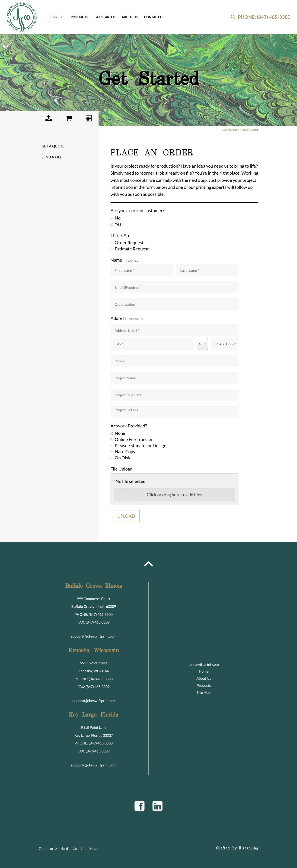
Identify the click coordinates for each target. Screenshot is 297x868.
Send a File (52, 157)
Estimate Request (130, 249)
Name (117, 260)
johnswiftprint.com (204, 664)
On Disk (121, 458)
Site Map (204, 692)
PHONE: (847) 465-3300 (264, 17)
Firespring (249, 848)
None (118, 433)
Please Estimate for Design (138, 445)
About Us (130, 17)
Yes (116, 224)
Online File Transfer (132, 439)
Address (119, 318)
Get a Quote (53, 146)
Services (57, 17)
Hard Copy (123, 451)
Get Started (105, 17)
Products (79, 17)
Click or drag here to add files (174, 495)
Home (204, 671)
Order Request (127, 243)
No (116, 218)
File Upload (121, 469)
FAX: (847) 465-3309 (94, 622)
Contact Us (154, 17)
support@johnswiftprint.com (94, 636)
